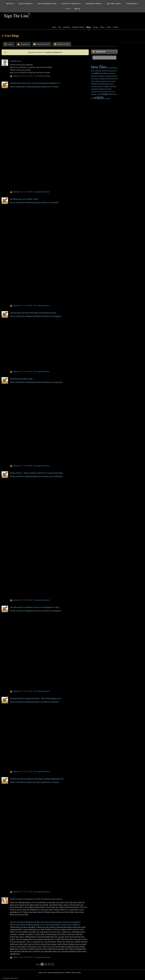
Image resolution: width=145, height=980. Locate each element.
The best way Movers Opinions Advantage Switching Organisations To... (37, 779)
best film (99, 67)
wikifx (99, 98)
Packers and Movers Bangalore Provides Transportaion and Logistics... (37, 899)
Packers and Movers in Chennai (46, 87)
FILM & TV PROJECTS (71, 4)
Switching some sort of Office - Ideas (24, 199)
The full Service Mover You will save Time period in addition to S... (36, 83)
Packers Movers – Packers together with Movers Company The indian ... (37, 473)
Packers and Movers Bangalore (22, 611)
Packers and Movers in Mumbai (47, 202)
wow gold (107, 98)
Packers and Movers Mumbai (21, 702)
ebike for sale (100, 73)
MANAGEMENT (25, 4)
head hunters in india (103, 76)
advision (16, 192)
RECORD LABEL (114, 4)
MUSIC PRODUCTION (47, 4)
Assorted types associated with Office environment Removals (33, 313)
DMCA (68, 972)
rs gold (99, 94)
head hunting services (106, 81)
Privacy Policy (76, 972)
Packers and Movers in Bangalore (49, 316)
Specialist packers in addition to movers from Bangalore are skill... (35, 607)
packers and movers (44, 76)
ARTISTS (10, 4)
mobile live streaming (99, 84)
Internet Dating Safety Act (56, 972)
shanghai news (107, 94)
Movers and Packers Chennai (21, 87)
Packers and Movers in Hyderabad (49, 382)
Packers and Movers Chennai (21, 782)
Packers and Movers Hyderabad (22, 476)
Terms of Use (43, 972)
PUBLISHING (132, 4)
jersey (114, 81)
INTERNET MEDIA (93, 4)
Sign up (77, 8)
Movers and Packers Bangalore (22, 316)
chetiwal (16, 76)
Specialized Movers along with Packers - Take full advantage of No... (36, 698)
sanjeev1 (16, 957)
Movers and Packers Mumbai (21, 202)
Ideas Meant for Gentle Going (21, 379)
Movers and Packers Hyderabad (22, 382)
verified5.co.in (15, 61)
